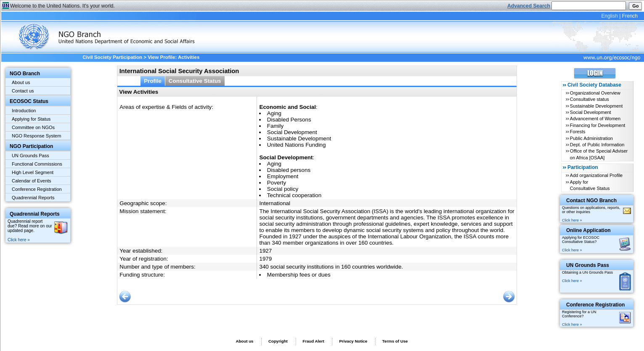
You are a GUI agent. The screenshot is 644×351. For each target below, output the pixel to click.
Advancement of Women (595, 119)
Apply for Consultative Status (590, 185)
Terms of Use (395, 341)
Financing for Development (598, 125)
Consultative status (590, 99)
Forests (578, 132)
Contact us (23, 91)
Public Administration (591, 138)
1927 (265, 251)
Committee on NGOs (33, 127)
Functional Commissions (37, 164)
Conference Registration (37, 189)
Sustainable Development (596, 106)
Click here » (19, 240)
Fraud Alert (313, 341)
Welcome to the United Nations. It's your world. (62, 6)
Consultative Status (195, 81)
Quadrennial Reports (33, 198)
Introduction (24, 111)
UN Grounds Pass (30, 156)
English (609, 16)
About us (21, 82)
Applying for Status (31, 119)
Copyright (278, 341)
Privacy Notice (353, 341)
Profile (153, 81)
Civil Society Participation (112, 57)
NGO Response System (36, 136)
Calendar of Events (32, 181)
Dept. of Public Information (597, 145)
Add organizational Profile (596, 175)
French (630, 16)
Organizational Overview (595, 93)
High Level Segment (33, 172)
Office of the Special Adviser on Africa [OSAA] (599, 154)
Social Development (591, 112)
